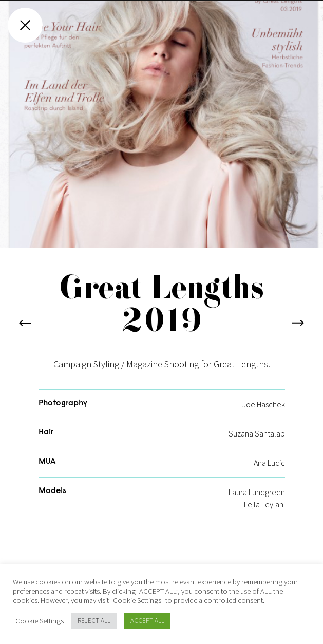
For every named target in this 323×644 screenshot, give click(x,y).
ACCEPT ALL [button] (147, 621)
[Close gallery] (25, 25)
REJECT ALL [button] (94, 621)
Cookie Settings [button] (40, 621)
